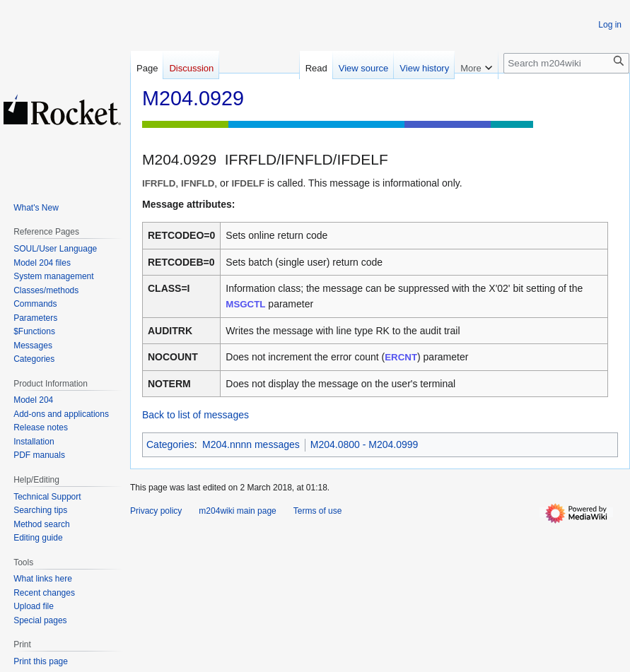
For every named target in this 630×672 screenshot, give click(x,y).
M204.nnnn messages (251, 444)
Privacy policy (156, 511)
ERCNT (401, 357)
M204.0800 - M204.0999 (364, 444)
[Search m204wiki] (566, 63)
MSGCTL (245, 304)
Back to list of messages (196, 415)
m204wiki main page (237, 511)
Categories (170, 444)
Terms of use (318, 511)
